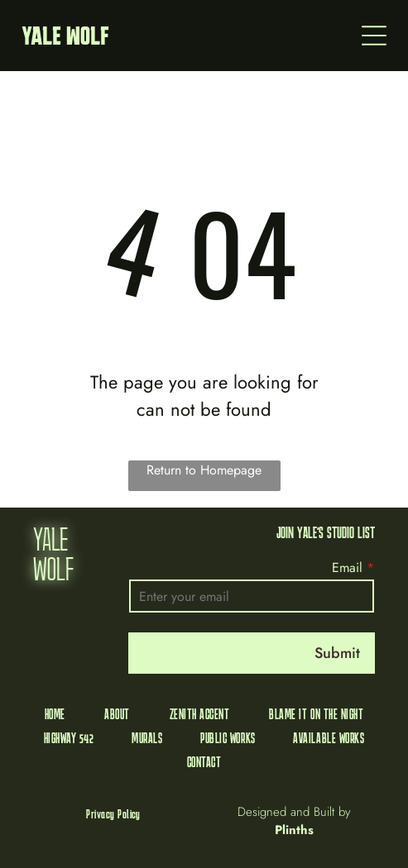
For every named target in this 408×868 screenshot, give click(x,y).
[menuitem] (55, 714)
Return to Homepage (204, 470)
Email (347, 568)
